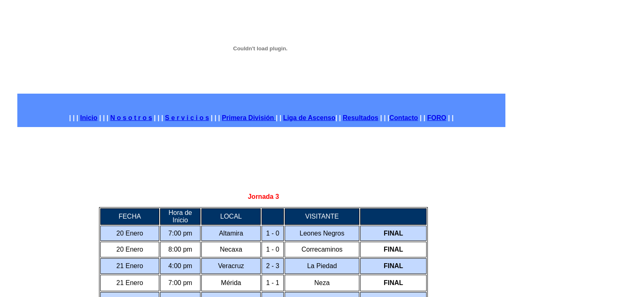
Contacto (404, 118)
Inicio (89, 118)
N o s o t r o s (131, 118)
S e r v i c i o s (187, 118)
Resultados (361, 118)
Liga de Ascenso (309, 118)
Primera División (248, 118)
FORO (436, 118)
